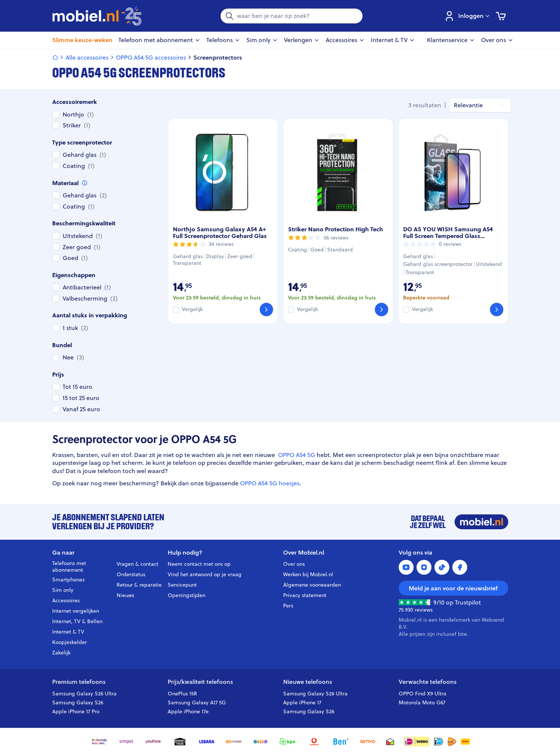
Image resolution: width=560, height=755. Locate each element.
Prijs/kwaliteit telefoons (200, 682)
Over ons (294, 564)
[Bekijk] (266, 310)
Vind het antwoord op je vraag (205, 574)
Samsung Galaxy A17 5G (197, 702)
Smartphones (68, 580)
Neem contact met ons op (199, 564)
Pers (288, 606)
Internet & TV (68, 632)
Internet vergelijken (76, 611)
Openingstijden (186, 595)
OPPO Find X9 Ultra (423, 694)
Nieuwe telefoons (308, 682)
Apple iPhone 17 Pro (76, 711)
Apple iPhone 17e (188, 711)
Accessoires (66, 600)
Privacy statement (305, 595)
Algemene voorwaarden (312, 585)
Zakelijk (61, 653)
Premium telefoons (79, 682)
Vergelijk (192, 309)
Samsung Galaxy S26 (78, 702)
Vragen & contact (137, 564)
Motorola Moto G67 (422, 702)
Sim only (63, 590)
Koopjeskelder (69, 642)
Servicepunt (182, 585)
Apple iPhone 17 (302, 702)
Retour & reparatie (139, 585)
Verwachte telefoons (428, 682)
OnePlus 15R (182, 694)
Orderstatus (131, 574)
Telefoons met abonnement (69, 567)
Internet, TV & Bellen (77, 621)
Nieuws (125, 595)
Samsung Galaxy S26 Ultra (84, 694)
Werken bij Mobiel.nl (308, 574)
